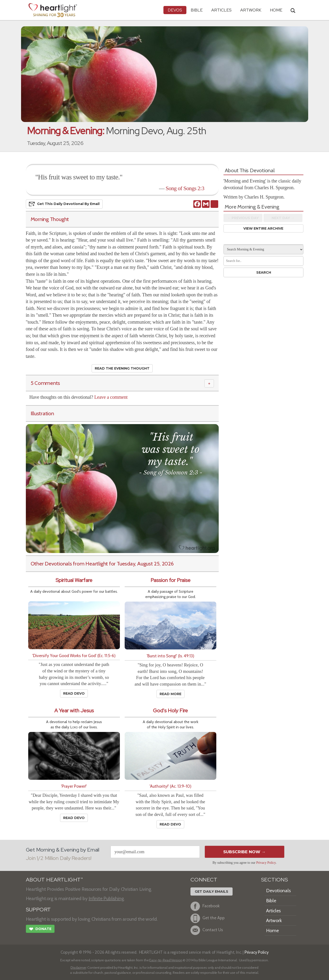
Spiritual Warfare (74, 580)
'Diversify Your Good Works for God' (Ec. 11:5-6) (74, 656)
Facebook (205, 906)
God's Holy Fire (170, 711)
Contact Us (207, 930)
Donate (40, 930)
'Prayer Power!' (74, 786)
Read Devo (74, 693)
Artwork (251, 10)
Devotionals (278, 891)
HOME (276, 10)
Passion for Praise (170, 580)
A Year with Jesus (74, 711)
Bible (197, 10)
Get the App (208, 918)
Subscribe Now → (244, 852)
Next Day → (283, 218)
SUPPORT (38, 910)
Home (272, 930)
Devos (175, 10)
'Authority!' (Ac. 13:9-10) (170, 786)
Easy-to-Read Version (166, 960)
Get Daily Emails (212, 891)
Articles (221, 10)
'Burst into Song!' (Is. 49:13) (170, 656)
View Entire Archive (263, 228)
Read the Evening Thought (122, 368)
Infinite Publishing (106, 898)
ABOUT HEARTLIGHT (54, 880)
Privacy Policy (266, 863)
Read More (170, 694)
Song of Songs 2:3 (185, 188)
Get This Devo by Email (64, 204)
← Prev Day (243, 218)
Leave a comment (111, 397)
